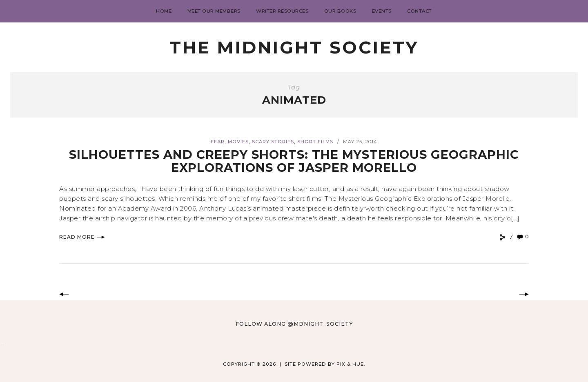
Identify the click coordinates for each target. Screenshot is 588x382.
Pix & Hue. (351, 364)
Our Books (340, 11)
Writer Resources (282, 11)
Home (164, 11)
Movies (238, 142)
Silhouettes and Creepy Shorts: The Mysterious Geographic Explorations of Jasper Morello (294, 161)
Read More (82, 237)
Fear (218, 142)
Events (382, 11)
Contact (420, 11)
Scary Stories (273, 142)
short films (315, 142)
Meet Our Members (214, 11)
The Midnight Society (294, 47)
